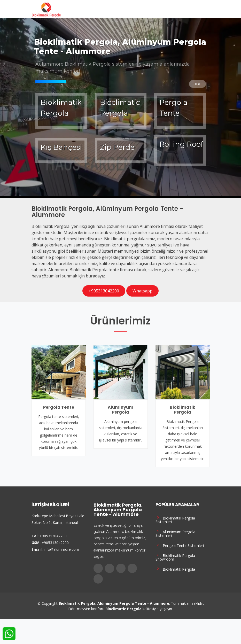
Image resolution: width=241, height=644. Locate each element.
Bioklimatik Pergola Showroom (175, 557)
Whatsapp (142, 291)
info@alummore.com (61, 549)
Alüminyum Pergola (120, 410)
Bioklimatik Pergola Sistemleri (175, 519)
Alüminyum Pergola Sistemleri (175, 533)
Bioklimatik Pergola (182, 410)
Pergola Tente (59, 407)
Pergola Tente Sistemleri (180, 545)
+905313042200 (104, 291)
